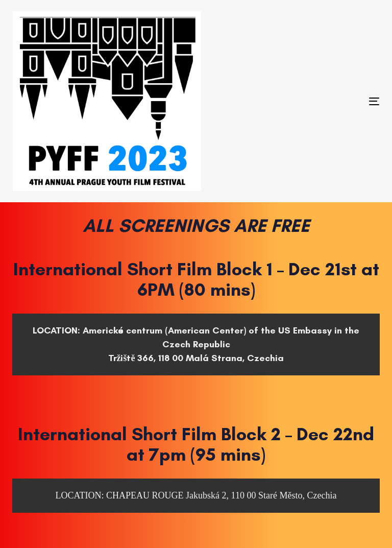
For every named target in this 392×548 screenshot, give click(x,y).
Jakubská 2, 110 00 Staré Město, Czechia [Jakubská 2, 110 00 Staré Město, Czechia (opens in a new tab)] (261, 495)
